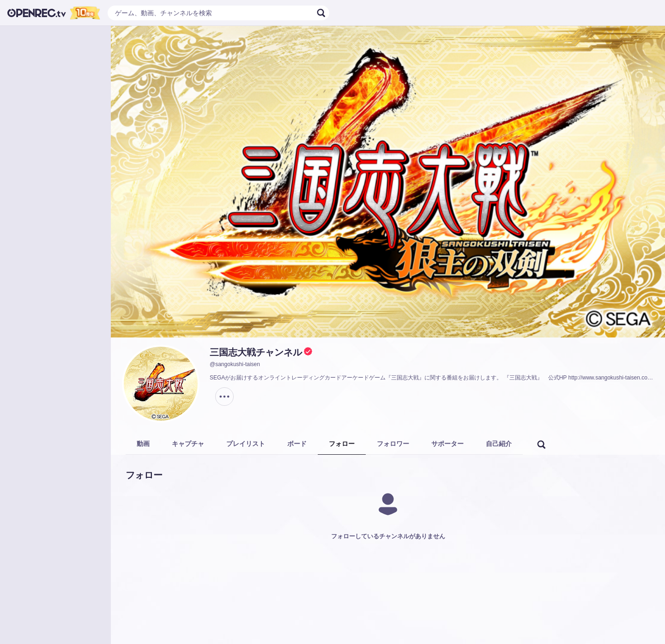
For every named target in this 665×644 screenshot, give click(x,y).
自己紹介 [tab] (499, 444)
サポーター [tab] (447, 444)
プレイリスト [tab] (246, 444)
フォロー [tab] (342, 444)
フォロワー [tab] (393, 444)
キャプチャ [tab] (188, 444)
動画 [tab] (143, 444)
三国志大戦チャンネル (256, 352)
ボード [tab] (297, 444)
